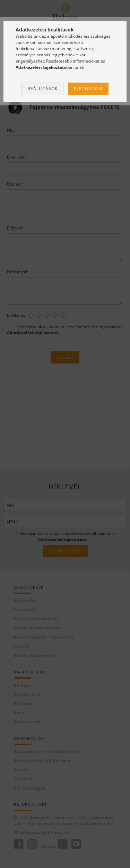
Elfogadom (88, 89)
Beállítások (42, 89)
